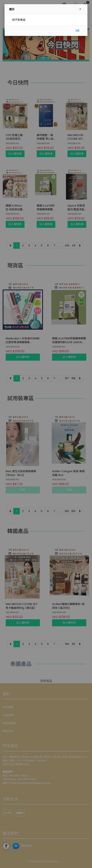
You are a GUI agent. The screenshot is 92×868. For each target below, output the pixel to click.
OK (77, 31)
